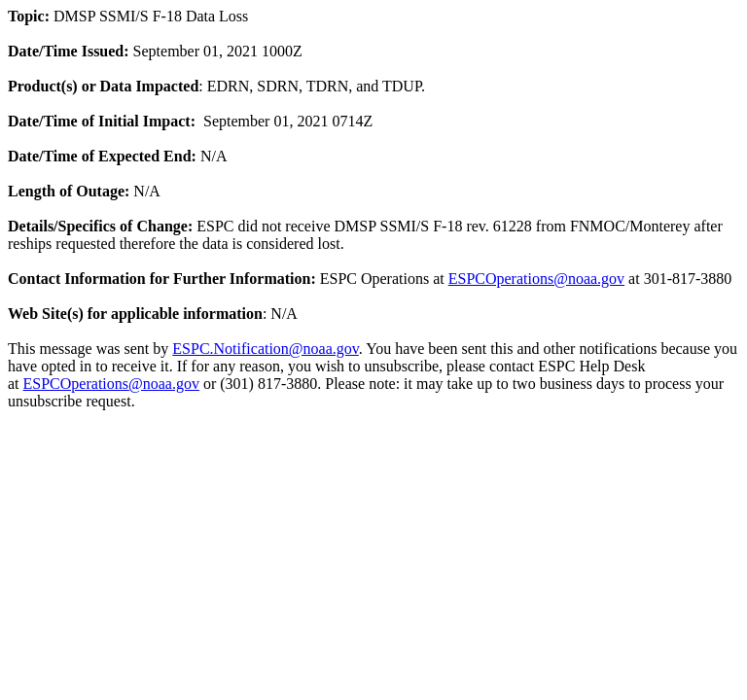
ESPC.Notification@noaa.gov (265, 349)
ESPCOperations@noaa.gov (536, 279)
